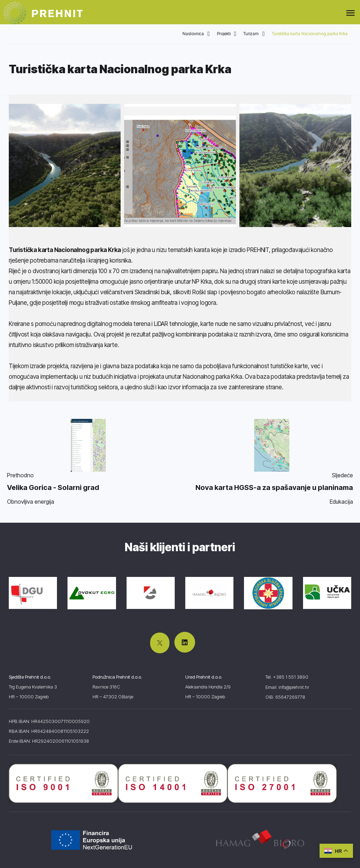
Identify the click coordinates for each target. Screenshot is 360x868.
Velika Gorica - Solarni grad (53, 488)
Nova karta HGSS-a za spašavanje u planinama (274, 488)
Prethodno (20, 475)
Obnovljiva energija (31, 502)
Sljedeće (342, 475)
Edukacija (341, 502)
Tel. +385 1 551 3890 (287, 677)
